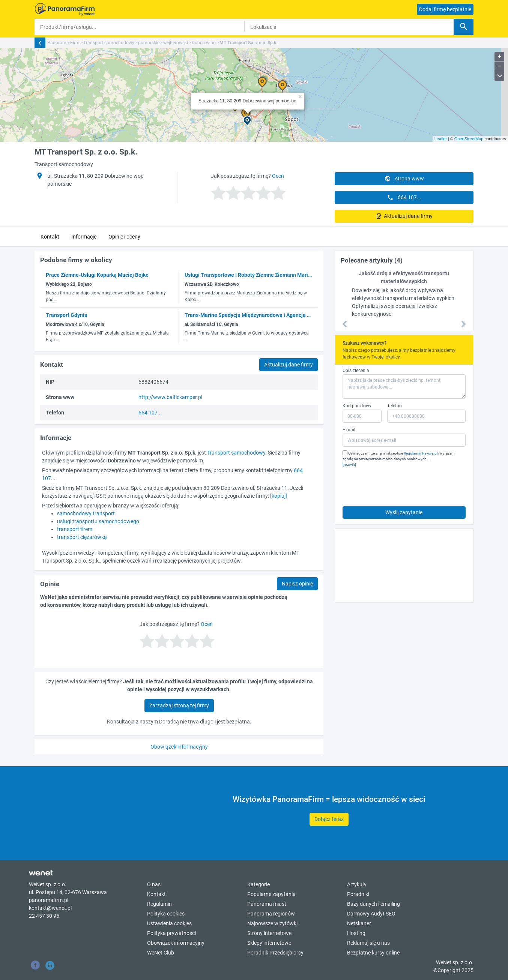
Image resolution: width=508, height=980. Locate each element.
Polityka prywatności (171, 933)
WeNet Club (161, 953)
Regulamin (159, 904)
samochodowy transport (86, 513)
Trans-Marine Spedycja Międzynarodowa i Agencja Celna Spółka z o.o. (268, 315)
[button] (345, 324)
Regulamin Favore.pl (421, 453)
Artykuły (357, 884)
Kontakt (50, 237)
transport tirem (75, 529)
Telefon (395, 406)
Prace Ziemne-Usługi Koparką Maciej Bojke (97, 275)
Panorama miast (267, 904)
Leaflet (441, 139)
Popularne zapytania (271, 894)
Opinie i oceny (124, 237)
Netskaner (359, 923)
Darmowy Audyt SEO (371, 914)
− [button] (500, 66)
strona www (404, 179)
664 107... (404, 197)
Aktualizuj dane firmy (408, 216)
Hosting (356, 933)
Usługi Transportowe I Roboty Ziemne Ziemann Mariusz (250, 275)
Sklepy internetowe (269, 943)
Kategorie (259, 884)
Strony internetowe (269, 933)
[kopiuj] (279, 496)
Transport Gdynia (67, 315)
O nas (154, 884)
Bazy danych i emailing (373, 904)
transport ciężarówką (82, 537)
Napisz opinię (297, 584)
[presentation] (400, 485)
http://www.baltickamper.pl (170, 397)
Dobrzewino (204, 43)
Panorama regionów (271, 914)
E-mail (349, 430)
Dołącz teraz (329, 819)
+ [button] (500, 57)
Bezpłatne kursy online (373, 953)
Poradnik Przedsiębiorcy (275, 953)
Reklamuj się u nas (368, 943)
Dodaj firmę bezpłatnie (445, 9)
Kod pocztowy (357, 406)
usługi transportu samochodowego (98, 521)
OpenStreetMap (469, 139)
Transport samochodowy (109, 43)
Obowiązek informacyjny (179, 747)
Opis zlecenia (356, 371)
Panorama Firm (63, 43)
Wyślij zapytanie (404, 512)
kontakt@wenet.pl (50, 908)
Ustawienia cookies (169, 923)
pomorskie (149, 43)
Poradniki (358, 894)
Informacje (84, 237)
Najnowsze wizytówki (272, 923)
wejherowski (176, 43)
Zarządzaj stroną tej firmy (179, 705)
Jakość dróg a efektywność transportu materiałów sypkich (404, 277)
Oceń (278, 176)
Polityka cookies (166, 914)
